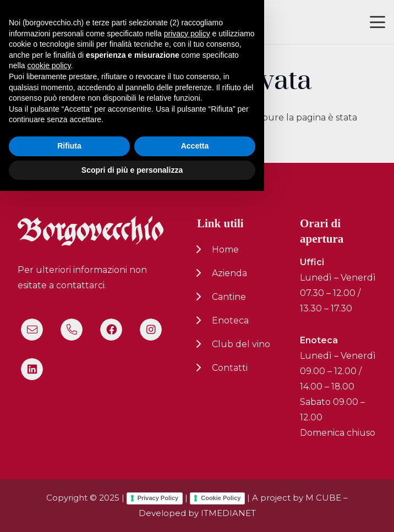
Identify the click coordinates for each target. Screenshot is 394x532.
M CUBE (323, 498)
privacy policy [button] (187, 374)
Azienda (229, 273)
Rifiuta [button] (69, 487)
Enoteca (230, 320)
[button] (377, 22)
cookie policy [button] (49, 407)
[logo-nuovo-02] (42, 22)
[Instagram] (151, 330)
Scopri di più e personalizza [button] (132, 511)
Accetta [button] (195, 487)
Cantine (229, 297)
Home (225, 249)
